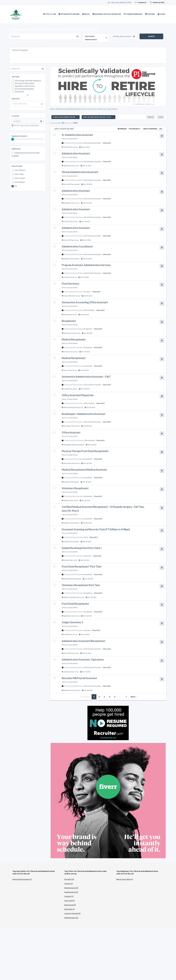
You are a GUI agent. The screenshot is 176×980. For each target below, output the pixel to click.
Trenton (66, 277)
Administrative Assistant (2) (22, 879)
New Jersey (74, 147)
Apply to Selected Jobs (64, 129)
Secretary (87, 292)
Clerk (86, 537)
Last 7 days (19, 174)
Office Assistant (89, 310)
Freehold (66, 389)
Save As (151, 117)
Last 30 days (20, 182)
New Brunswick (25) (71, 888)
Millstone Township (69, 597)
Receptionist (88, 329)
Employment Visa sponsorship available (26, 154)
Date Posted (17, 166)
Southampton (67, 579)
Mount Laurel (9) (70, 905)
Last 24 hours (20, 170)
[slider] (13, 139)
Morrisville (67, 184)
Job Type (15, 77)
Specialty (16, 99)
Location (15, 116)
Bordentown (67, 203)
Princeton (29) (69, 879)
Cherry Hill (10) (70, 901)
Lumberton (67, 672)
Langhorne (67, 259)
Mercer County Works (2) (125, 879)
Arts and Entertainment (24, 89)
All (16, 186)
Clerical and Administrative (74, 143)
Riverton (66, 560)
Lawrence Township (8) (72, 913)
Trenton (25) (69, 883)
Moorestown (67, 463)
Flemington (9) (70, 909)
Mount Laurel (68, 333)
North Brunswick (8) (71, 918)
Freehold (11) (69, 896)
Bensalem (66, 482)
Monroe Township (69, 407)
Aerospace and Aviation (24, 83)
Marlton (66, 315)
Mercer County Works (70, 139)
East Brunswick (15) (71, 892)
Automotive (20, 92)
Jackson (66, 370)
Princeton (66, 222)
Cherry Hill (67, 240)
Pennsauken (67, 426)
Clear (161, 117)
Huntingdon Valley (69, 445)
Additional (16, 149)
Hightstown (67, 166)
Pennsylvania (75, 184)
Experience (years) (19, 136)
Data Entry (88, 556)
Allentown (66, 500)
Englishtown (67, 616)
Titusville (66, 147)
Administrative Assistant (92, 143)
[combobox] (96, 38)
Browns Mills (67, 296)
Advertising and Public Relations (28, 81)
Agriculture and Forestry (25, 86)
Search (151, 36)
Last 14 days (20, 178)
